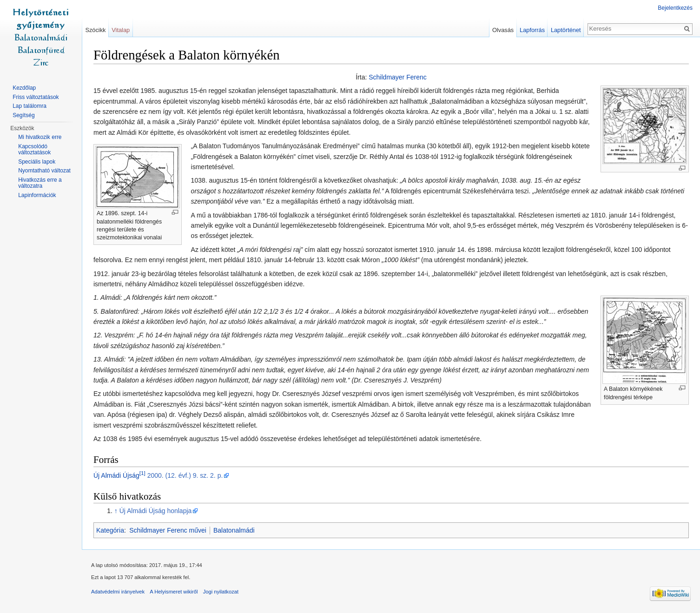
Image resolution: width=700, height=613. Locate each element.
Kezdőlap (24, 88)
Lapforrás (532, 30)
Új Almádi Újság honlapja (156, 511)
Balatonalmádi (234, 530)
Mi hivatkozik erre (40, 137)
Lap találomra (30, 106)
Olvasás (503, 30)
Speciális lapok (37, 162)
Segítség (23, 115)
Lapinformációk (37, 195)
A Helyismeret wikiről (174, 592)
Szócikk (95, 30)
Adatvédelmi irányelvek (118, 592)
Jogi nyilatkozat (221, 592)
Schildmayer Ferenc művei (168, 530)
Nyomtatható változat (44, 171)
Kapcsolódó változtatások (34, 150)
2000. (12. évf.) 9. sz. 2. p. (185, 475)
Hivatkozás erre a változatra (40, 183)
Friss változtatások (36, 97)
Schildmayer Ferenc (398, 77)
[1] (142, 473)
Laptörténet (566, 30)
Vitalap (121, 30)
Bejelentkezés (675, 8)
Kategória (110, 530)
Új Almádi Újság (116, 475)
